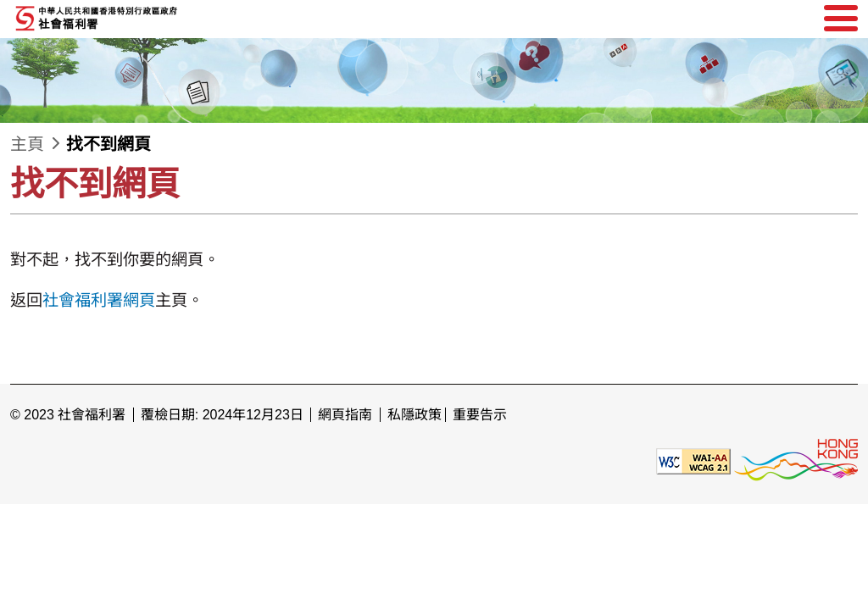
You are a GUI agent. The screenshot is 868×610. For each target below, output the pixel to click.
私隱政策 (415, 415)
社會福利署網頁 (99, 300)
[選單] (841, 19)
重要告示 (480, 415)
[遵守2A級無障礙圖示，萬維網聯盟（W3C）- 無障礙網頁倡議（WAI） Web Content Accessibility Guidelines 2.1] (693, 460)
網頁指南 (345, 415)
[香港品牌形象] (796, 460)
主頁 (27, 144)
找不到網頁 (108, 144)
